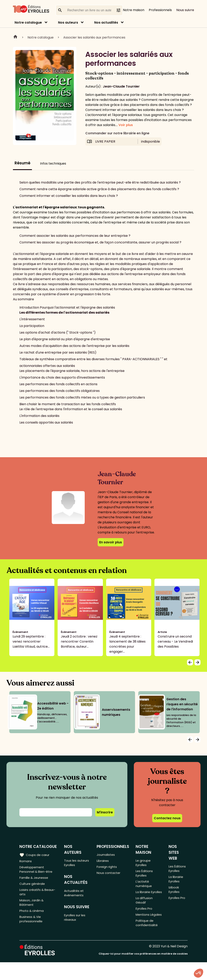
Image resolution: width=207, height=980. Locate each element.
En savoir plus (111, 542)
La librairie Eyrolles (144, 898)
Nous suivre (185, 10)
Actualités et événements (75, 895)
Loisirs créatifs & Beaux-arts (38, 896)
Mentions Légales (143, 928)
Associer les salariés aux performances (94, 37)
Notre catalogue (28, 22)
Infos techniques (53, 163)
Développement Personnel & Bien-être (37, 871)
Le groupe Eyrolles (144, 863)
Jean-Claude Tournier (121, 86)
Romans (26, 862)
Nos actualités (106, 22)
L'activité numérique (144, 887)
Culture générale (33, 887)
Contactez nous (167, 818)
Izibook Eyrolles (174, 892)
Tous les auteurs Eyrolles (77, 863)
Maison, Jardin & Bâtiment (32, 907)
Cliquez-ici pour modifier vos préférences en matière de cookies (143, 971)
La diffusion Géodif (145, 910)
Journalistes (106, 855)
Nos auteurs (68, 22)
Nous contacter (109, 875)
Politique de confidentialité (147, 940)
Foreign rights (108, 868)
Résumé (22, 163)
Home (15, 37)
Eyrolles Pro (145, 919)
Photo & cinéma (32, 917)
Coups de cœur (35, 855)
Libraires (103, 862)
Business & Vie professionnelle (32, 926)
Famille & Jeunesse (35, 880)
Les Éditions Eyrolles (145, 875)
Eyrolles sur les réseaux (76, 920)
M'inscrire (105, 812)
